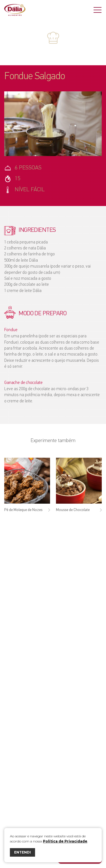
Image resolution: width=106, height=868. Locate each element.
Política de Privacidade (65, 841)
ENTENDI (22, 852)
